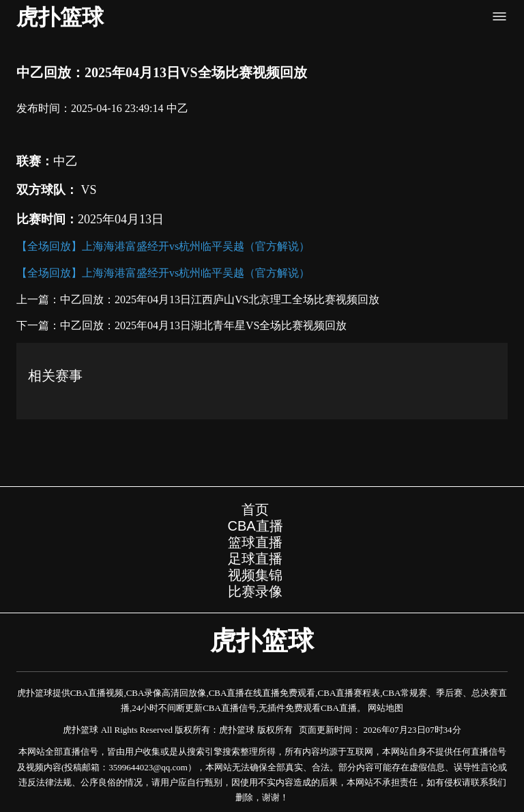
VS (87, 190)
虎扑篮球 (60, 17)
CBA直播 (255, 526)
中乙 (177, 108)
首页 (255, 509)
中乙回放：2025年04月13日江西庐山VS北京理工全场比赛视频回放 (220, 299)
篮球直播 (255, 542)
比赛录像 (255, 591)
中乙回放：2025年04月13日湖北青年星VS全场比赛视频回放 (203, 325)
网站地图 (385, 708)
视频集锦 (255, 575)
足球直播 (255, 559)
